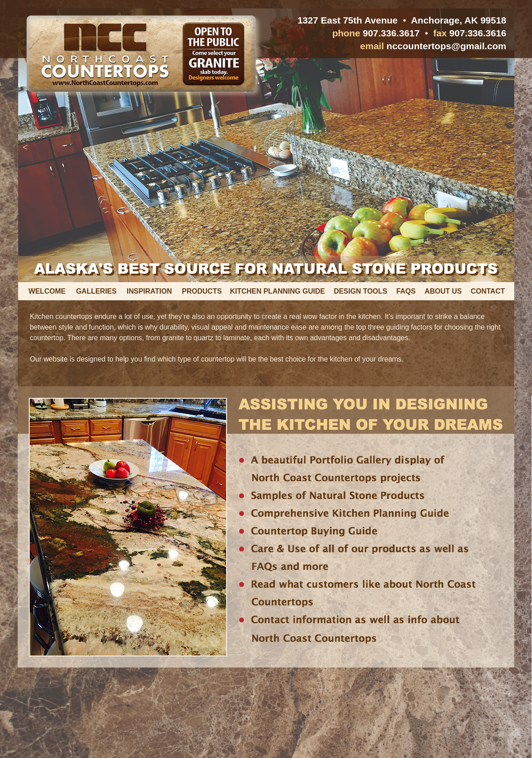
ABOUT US (443, 291)
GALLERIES (96, 291)
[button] (25, 147)
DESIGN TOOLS (361, 291)
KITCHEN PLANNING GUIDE (278, 291)
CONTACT (488, 291)
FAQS (406, 291)
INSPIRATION (149, 291)
